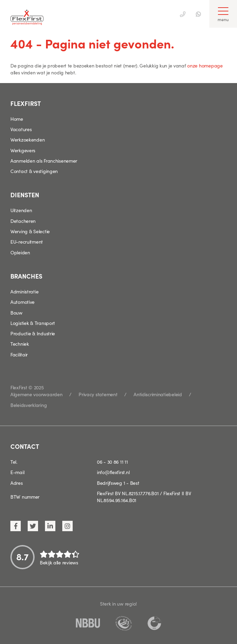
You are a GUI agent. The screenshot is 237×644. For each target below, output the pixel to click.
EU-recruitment (27, 242)
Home (17, 119)
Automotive (22, 302)
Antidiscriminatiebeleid (158, 394)
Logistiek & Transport (33, 323)
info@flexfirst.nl (113, 472)
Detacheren (23, 221)
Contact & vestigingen (34, 171)
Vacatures (21, 129)
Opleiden (20, 252)
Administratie (24, 291)
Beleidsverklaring (29, 405)
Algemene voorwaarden (36, 394)
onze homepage (205, 65)
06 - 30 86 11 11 (112, 462)
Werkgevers (23, 150)
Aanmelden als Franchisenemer (44, 161)
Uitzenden (21, 210)
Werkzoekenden (28, 139)
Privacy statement (98, 394)
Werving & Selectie (30, 231)
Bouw (16, 312)
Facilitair (19, 354)
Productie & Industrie (33, 333)
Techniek (20, 344)
